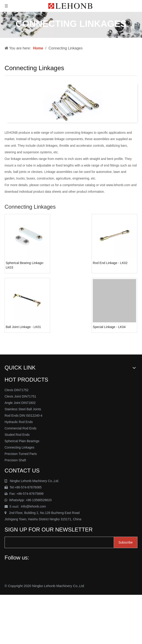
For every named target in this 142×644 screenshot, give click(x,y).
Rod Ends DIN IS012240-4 (24, 416)
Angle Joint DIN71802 (20, 403)
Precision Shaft (15, 460)
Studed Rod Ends (17, 435)
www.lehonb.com (118, 185)
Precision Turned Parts (21, 454)
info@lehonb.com (33, 506)
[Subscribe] (126, 542)
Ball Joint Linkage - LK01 (23, 327)
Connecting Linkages (19, 447)
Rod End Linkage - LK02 (110, 263)
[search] (63, 542)
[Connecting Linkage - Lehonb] (71, 102)
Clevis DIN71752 (17, 390)
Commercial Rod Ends (21, 428)
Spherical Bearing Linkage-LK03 (25, 265)
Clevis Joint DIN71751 (20, 396)
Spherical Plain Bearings (22, 441)
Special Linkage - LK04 (109, 327)
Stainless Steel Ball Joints (23, 409)
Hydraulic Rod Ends (19, 422)
